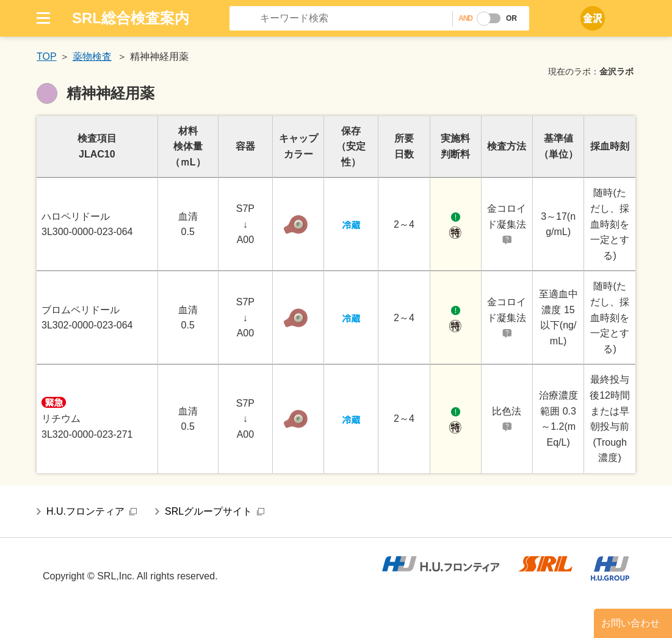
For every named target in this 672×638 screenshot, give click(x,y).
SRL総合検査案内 (131, 18)
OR (511, 18)
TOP (47, 56)
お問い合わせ (630, 623)
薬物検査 (92, 56)
